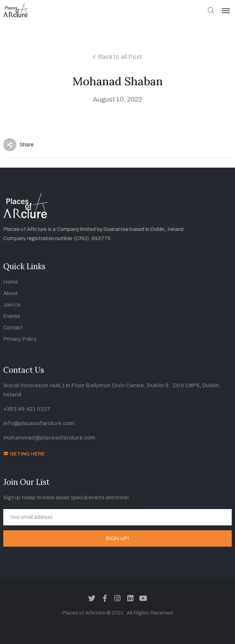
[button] (24, 454)
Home (11, 282)
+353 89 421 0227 (27, 409)
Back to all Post (120, 57)
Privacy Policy (20, 339)
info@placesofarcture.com (39, 423)
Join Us (12, 305)
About (10, 293)
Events (12, 316)
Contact (13, 328)
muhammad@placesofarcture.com (49, 438)
